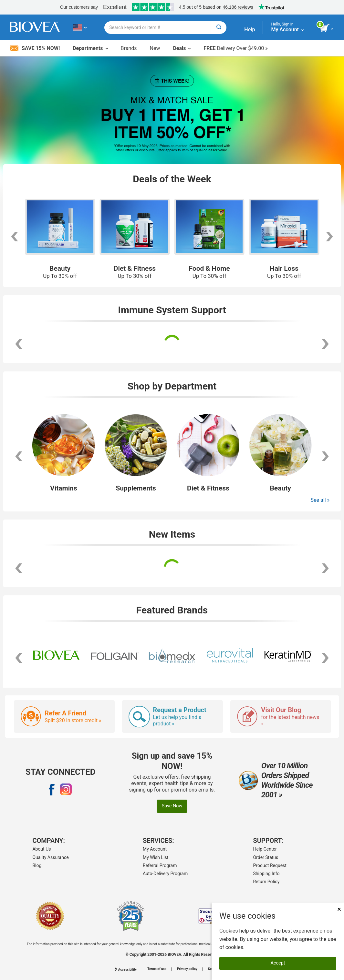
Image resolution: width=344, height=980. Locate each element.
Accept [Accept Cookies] (278, 963)
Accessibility (126, 970)
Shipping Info (266, 874)
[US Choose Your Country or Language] (80, 27)
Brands (129, 48)
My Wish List (156, 857)
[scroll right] (325, 344)
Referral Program (160, 865)
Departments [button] (90, 48)
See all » (320, 500)
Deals (182, 48)
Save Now (172, 806)
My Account (155, 849)
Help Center (265, 849)
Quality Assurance (50, 857)
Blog (37, 865)
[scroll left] (19, 344)
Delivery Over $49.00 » (235, 48)
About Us (42, 849)
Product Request (270, 865)
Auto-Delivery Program (165, 874)
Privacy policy (187, 969)
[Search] (219, 28)
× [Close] (339, 909)
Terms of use (157, 969)
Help (250, 30)
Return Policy (266, 882)
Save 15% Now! (35, 48)
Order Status (266, 857)
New (155, 48)
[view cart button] (327, 28)
